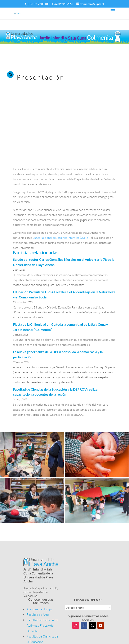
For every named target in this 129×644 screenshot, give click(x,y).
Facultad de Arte (38, 615)
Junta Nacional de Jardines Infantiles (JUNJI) (61, 238)
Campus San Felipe (40, 609)
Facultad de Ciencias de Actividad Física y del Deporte (42, 625)
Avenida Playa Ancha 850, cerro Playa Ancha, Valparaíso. (41, 592)
